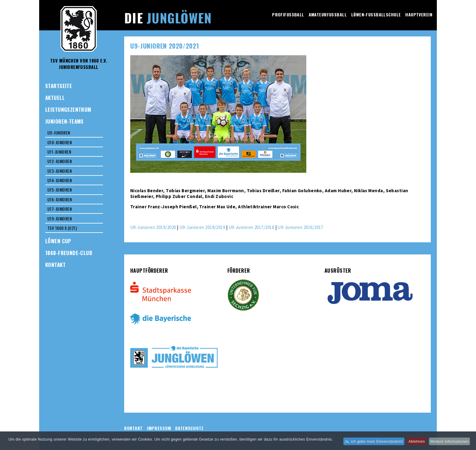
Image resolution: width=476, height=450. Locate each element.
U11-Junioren (59, 152)
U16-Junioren (59, 199)
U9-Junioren (59, 133)
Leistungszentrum (68, 109)
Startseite (59, 86)
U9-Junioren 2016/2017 (300, 227)
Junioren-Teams (65, 121)
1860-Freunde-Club (69, 253)
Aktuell (55, 98)
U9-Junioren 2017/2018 (251, 227)
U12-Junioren (59, 161)
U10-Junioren (59, 142)
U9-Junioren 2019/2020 (153, 227)
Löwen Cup (58, 241)
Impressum (159, 428)
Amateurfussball (328, 14)
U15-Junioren (59, 190)
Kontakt (55, 265)
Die (168, 18)
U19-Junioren (59, 218)
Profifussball (288, 14)
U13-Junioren (59, 171)
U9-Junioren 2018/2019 (202, 227)
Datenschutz (189, 428)
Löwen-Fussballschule (376, 14)
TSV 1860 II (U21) (62, 228)
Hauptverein (419, 14)
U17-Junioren (59, 209)
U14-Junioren (59, 180)
